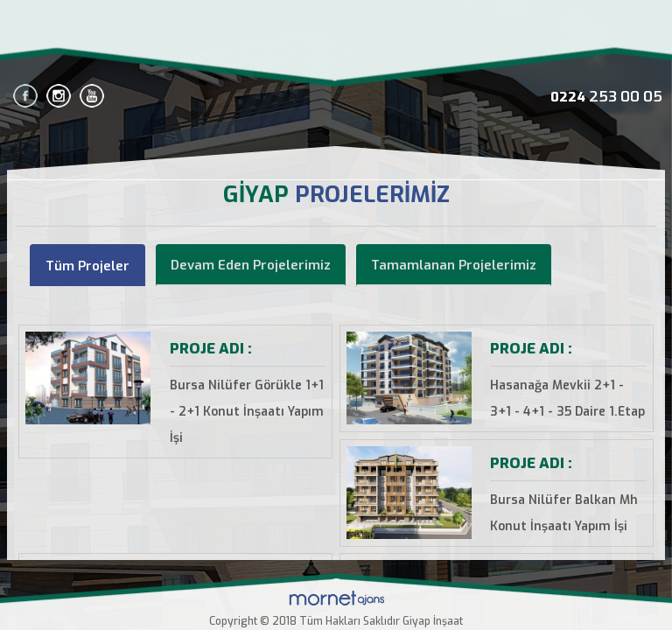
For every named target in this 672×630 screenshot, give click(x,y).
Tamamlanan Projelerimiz (454, 265)
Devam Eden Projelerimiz (251, 265)
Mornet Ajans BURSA (336, 598)
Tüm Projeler (87, 266)
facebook (25, 96)
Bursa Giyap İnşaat (336, 38)
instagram (59, 96)
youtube (92, 96)
